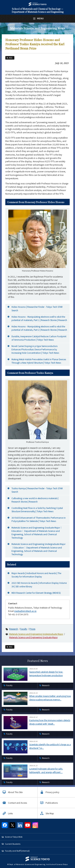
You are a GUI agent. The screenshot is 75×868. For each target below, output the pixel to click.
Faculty (24, 629)
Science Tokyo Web (14, 837)
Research (14, 629)
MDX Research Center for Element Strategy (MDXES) (36, 593)
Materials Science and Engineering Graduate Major (33, 637)
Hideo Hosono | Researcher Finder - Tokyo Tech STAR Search (37, 308)
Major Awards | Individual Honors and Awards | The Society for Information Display (36, 575)
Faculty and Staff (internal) (17, 851)
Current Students (13, 844)
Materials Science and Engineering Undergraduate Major (36, 634)
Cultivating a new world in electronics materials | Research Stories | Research (35, 500)
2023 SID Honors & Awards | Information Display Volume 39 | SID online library (39, 584)
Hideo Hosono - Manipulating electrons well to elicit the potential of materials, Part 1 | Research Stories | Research (39, 318)
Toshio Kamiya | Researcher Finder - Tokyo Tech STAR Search (37, 490)
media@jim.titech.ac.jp (25, 611)
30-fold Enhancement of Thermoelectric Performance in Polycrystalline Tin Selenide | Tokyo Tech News (39, 519)
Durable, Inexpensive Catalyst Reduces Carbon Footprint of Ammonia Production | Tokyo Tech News (39, 338)
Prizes (32, 629)
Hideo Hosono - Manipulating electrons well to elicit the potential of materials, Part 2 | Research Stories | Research (39, 328)
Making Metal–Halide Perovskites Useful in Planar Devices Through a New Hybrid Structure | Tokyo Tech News (39, 361)
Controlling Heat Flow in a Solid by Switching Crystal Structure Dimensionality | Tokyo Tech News (37, 510)
